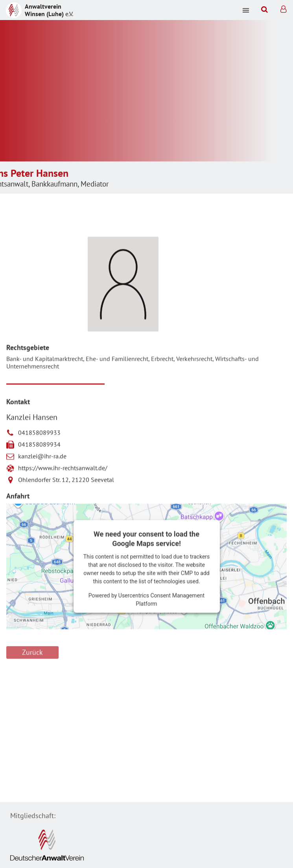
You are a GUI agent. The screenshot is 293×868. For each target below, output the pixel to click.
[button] (246, 10)
